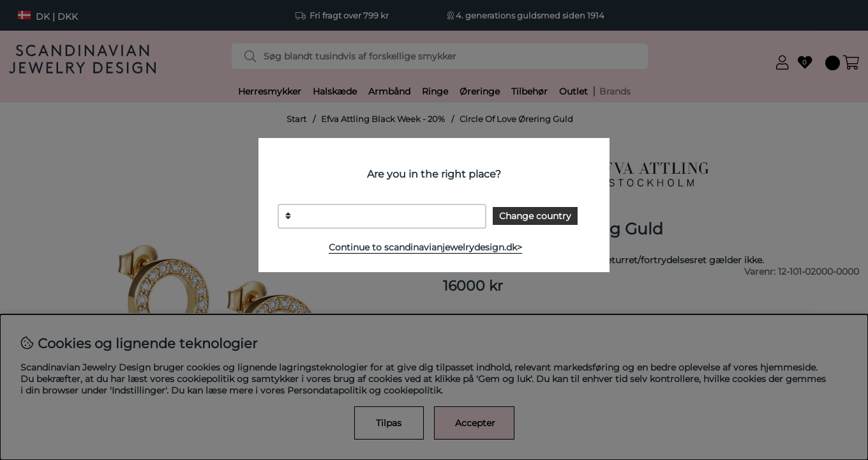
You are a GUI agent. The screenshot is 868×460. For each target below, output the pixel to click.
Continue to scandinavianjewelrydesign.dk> (425, 247)
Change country (535, 216)
